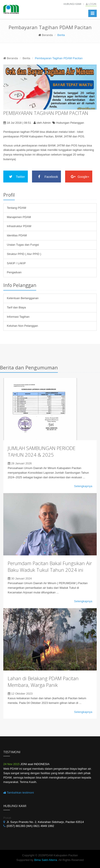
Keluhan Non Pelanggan (22, 326)
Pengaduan (14, 272)
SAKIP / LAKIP (16, 263)
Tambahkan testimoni (19, 793)
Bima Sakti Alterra (46, 860)
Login (91, 4)
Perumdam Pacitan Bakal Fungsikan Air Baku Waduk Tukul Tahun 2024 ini (50, 566)
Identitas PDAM (17, 235)
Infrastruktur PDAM (19, 226)
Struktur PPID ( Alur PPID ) (24, 254)
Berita (26, 58)
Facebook (46, 177)
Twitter (16, 177)
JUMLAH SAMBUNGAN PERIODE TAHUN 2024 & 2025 (42, 451)
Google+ (79, 177)
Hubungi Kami (73, 4)
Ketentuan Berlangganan (23, 298)
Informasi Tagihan (18, 317)
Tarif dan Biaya (16, 307)
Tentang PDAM (16, 208)
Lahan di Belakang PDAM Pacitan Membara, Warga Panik (43, 682)
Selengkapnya (83, 486)
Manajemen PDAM (19, 217)
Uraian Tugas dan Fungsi (23, 245)
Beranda (47, 35)
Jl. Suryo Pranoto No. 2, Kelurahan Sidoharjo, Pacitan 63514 (45, 822)
